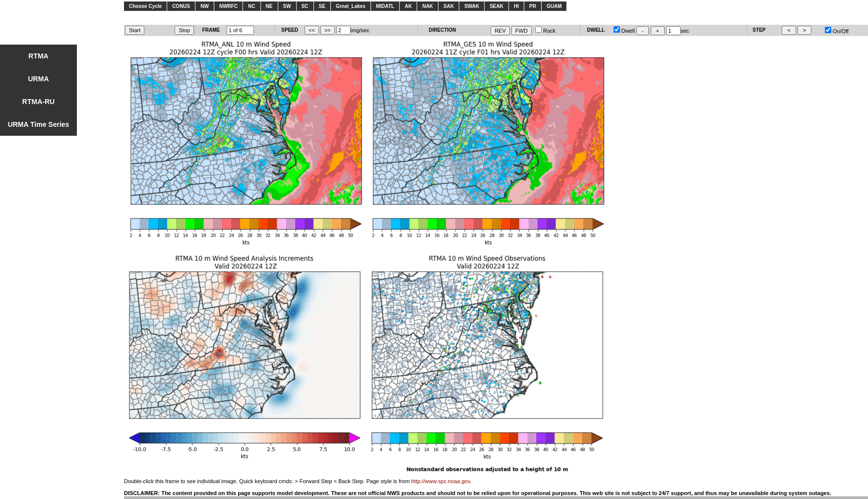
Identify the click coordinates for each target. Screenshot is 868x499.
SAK (449, 6)
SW (287, 6)
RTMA (38, 56)
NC (251, 6)
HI (516, 6)
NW (205, 6)
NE (269, 6)
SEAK (496, 6)
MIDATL (385, 6)
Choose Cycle (145, 6)
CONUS (181, 6)
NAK (428, 6)
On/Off (837, 31)
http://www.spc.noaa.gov (440, 481)
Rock (545, 31)
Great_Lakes (351, 6)
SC (305, 6)
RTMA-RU (38, 102)
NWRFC (228, 6)
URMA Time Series (39, 124)
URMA (39, 79)
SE (322, 6)
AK (408, 6)
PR (533, 6)
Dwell (624, 31)
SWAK (472, 6)
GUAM (554, 6)
